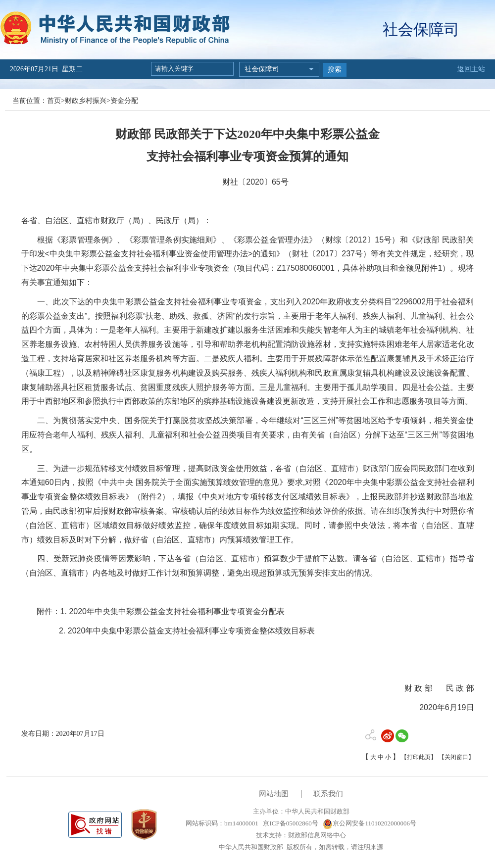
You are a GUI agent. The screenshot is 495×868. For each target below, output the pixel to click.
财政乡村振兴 (86, 101)
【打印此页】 (419, 757)
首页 (54, 101)
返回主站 (471, 69)
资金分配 (124, 101)
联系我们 (328, 794)
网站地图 (274, 794)
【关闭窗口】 (456, 757)
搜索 (335, 70)
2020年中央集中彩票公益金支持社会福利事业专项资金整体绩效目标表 (192, 631)
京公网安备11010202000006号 (370, 823)
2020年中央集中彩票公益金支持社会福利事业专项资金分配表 (177, 611)
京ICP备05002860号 (290, 823)
